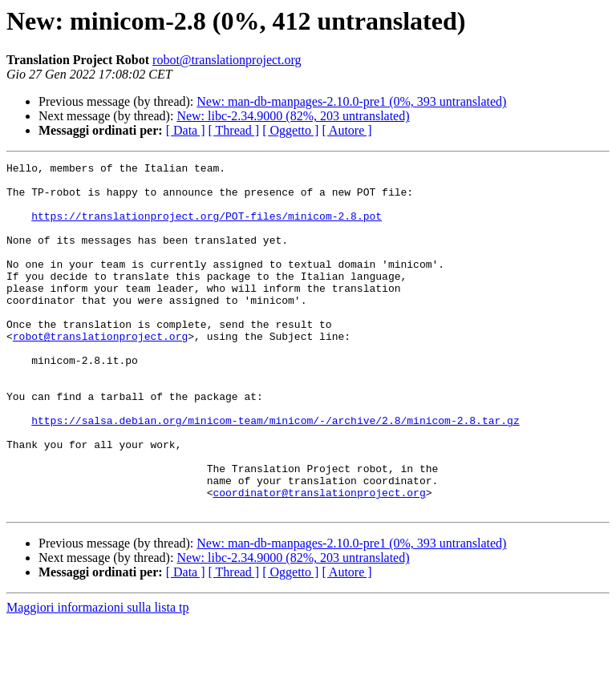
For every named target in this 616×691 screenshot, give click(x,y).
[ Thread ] (234, 130)
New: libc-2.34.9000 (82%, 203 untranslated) (293, 116)
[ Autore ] (346, 130)
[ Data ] (186, 130)
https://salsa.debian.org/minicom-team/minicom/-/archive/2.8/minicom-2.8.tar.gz (275, 473)
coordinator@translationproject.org (319, 560)
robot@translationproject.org (227, 60)
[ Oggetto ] (290, 130)
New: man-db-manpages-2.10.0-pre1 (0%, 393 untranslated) (351, 101)
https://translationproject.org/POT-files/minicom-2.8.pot (207, 228)
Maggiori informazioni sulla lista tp (98, 677)
